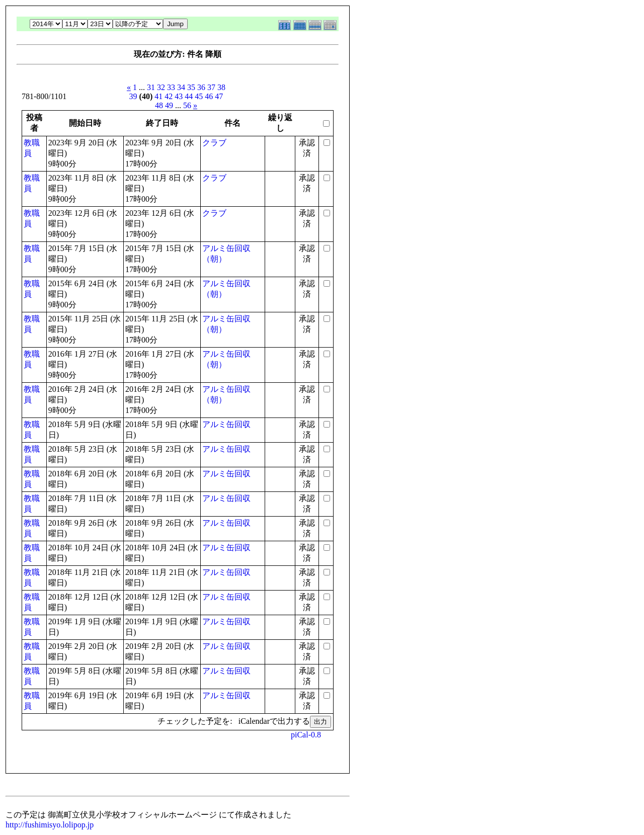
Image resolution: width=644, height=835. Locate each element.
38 (221, 87)
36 (201, 87)
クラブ (214, 143)
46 (209, 96)
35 (191, 87)
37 (211, 87)
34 (181, 87)
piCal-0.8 (306, 735)
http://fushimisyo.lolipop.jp (50, 825)
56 (187, 105)
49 (169, 105)
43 (179, 96)
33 (171, 87)
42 (169, 96)
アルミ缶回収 (226, 424)
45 (199, 96)
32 (161, 87)
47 (219, 96)
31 (151, 87)
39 (133, 96)
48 (159, 105)
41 (158, 96)
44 (189, 96)
